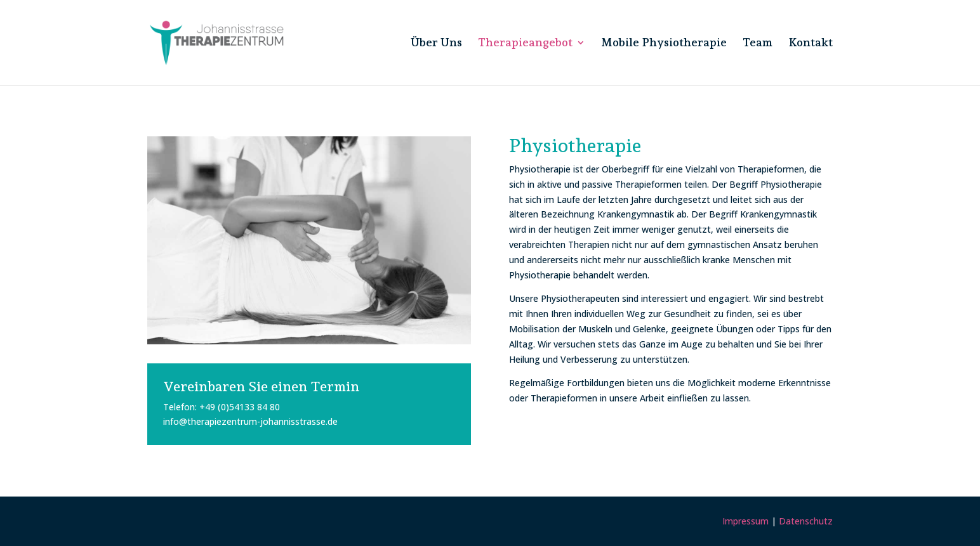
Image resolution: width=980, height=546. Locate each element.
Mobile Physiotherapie (664, 43)
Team (758, 43)
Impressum (745, 521)
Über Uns (436, 43)
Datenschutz (806, 521)
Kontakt (811, 43)
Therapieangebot (525, 43)
